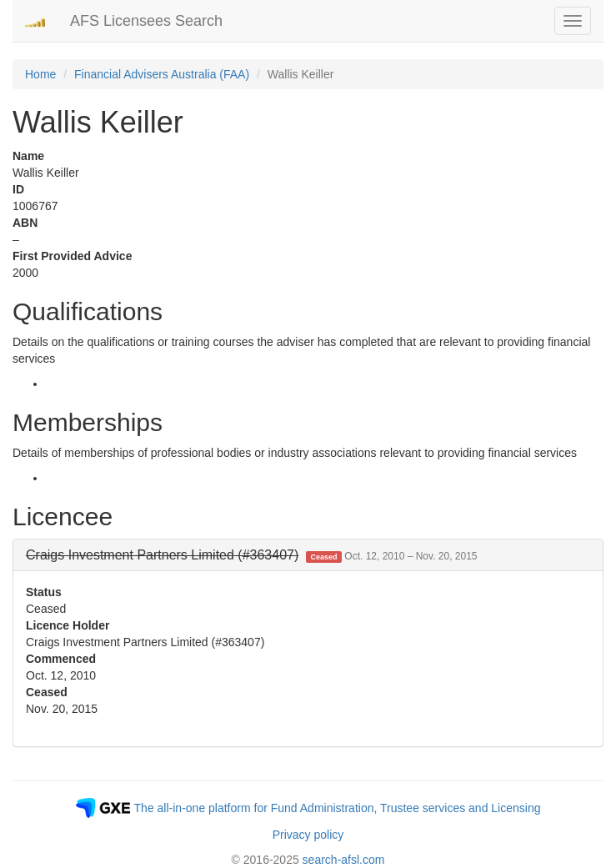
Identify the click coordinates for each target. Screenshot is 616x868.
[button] (252, 555)
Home (40, 74)
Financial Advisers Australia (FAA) (162, 74)
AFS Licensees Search (146, 21)
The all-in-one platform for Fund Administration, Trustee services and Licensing (338, 808)
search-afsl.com (344, 860)
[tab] (308, 555)
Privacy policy (308, 835)
